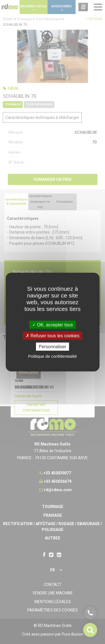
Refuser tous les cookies (53, 335)
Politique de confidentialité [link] (52, 356)
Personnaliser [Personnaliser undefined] (53, 347)
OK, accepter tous (53, 325)
